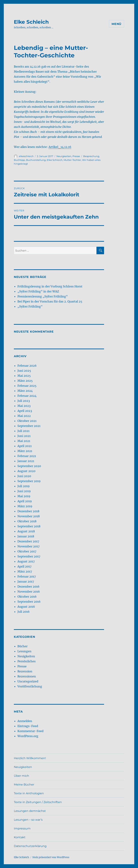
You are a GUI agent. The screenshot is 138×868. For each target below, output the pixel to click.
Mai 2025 (24, 376)
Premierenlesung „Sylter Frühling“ (43, 296)
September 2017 (29, 556)
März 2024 (25, 391)
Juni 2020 (24, 476)
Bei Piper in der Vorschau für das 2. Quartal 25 (50, 301)
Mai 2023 (24, 406)
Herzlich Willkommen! (30, 758)
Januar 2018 (26, 536)
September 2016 (29, 602)
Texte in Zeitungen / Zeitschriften (38, 802)
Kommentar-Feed (30, 731)
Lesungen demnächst (30, 811)
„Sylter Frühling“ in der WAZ (38, 291)
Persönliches (27, 661)
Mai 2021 (24, 441)
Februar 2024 (27, 396)
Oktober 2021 (27, 421)
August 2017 (26, 561)
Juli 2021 (23, 431)
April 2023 (25, 411)
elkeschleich (26, 156)
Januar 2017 (26, 581)
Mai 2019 (24, 496)
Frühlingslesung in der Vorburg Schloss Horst (50, 286)
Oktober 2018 (27, 521)
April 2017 (24, 566)
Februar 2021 (27, 456)
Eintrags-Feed (28, 726)
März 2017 (25, 571)
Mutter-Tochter (72, 160)
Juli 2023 (24, 401)
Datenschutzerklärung (30, 846)
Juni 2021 (24, 436)
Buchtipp (19, 160)
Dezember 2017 (28, 541)
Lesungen (24, 651)
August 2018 (26, 531)
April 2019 (25, 501)
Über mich (21, 776)
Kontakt (20, 837)
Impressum (22, 828)
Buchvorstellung (36, 160)
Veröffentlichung (30, 686)
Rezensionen (27, 676)
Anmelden (25, 721)
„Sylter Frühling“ (30, 306)
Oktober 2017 (27, 551)
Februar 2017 (27, 576)
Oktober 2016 (27, 597)
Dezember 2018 (28, 511)
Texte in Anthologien (29, 793)
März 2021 (25, 451)
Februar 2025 (27, 386)
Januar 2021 (26, 461)
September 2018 (29, 526)
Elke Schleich (31, 22)
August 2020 (26, 471)
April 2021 (25, 446)
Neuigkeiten (64, 156)
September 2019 (29, 481)
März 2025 (25, 381)
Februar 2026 (27, 366)
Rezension (25, 671)
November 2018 (29, 516)
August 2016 (26, 607)
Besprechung (91, 156)
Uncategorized (28, 681)
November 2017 (28, 546)
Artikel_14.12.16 (60, 147)
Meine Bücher (24, 785)
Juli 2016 (24, 612)
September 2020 (29, 466)
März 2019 (25, 506)
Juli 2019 (24, 486)
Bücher (22, 646)
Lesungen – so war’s (28, 820)
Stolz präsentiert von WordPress (51, 857)
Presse (76, 156)
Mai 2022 (24, 416)
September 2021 (29, 426)
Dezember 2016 (28, 586)
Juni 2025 (24, 371)
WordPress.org (28, 736)
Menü (117, 24)
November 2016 (29, 592)
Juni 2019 (24, 491)
